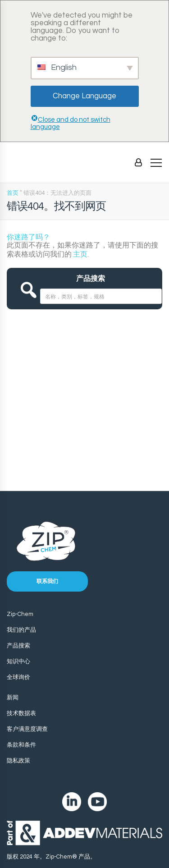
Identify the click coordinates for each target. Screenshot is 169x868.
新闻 (13, 698)
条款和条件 (21, 745)
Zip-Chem (20, 614)
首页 (13, 193)
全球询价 (18, 677)
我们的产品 (21, 630)
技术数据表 (21, 713)
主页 (80, 254)
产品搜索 (18, 646)
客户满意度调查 (27, 729)
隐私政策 (18, 761)
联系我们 (47, 581)
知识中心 (18, 661)
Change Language (84, 96)
